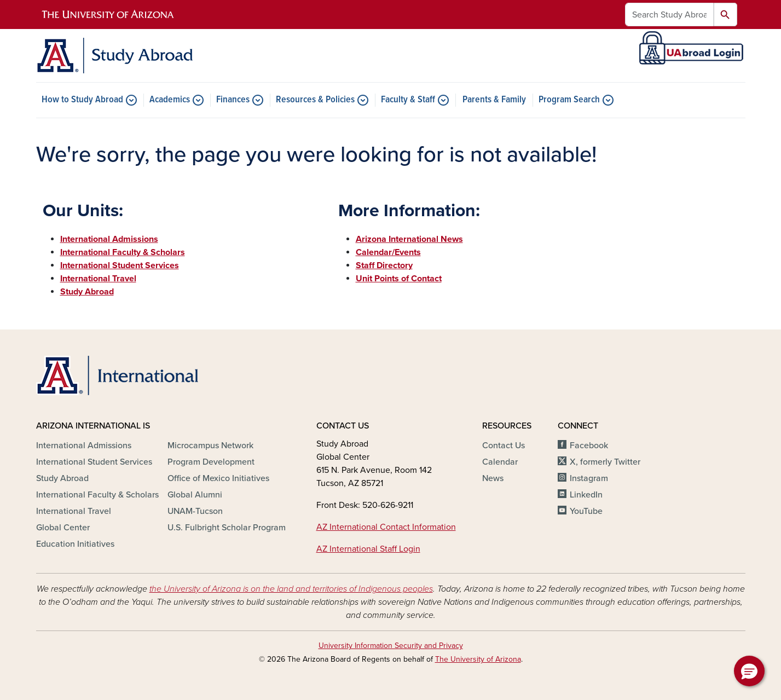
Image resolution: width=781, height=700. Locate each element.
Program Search (569, 100)
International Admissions (84, 446)
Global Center (63, 528)
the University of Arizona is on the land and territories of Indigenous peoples (291, 589)
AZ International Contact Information (386, 527)
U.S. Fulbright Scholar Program (227, 528)
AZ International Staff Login (368, 549)
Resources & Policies (315, 100)
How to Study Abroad (82, 100)
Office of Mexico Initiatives (218, 478)
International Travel (74, 511)
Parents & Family (494, 100)
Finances (233, 100)
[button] (749, 671)
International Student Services (94, 462)
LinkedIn (586, 495)
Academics (170, 100)
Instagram (589, 478)
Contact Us (504, 446)
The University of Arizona (478, 659)
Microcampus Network (210, 446)
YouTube (586, 511)
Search (725, 15)
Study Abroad (62, 478)
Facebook (589, 446)
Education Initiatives (75, 544)
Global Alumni (195, 495)
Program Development (211, 462)
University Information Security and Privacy (391, 646)
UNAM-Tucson (195, 511)
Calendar (500, 462)
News (493, 478)
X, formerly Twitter (605, 462)
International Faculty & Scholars (97, 495)
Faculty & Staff (408, 100)
